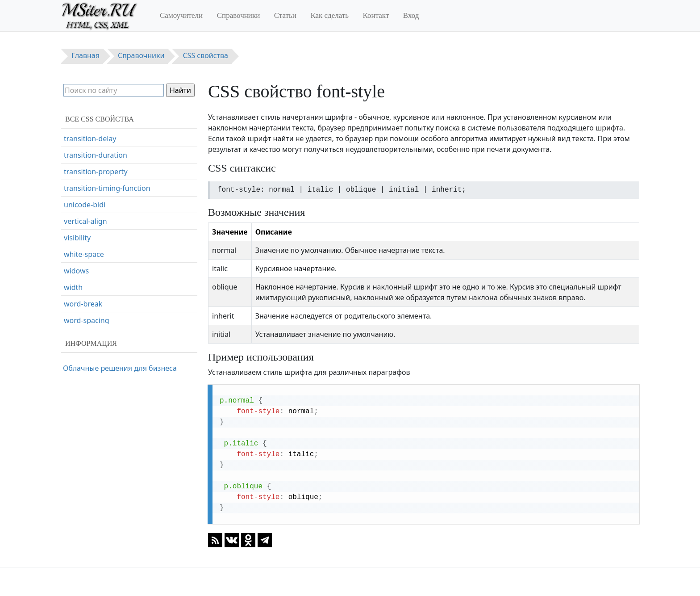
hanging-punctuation (99, 191)
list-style (78, 307)
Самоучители (181, 15)
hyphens (78, 224)
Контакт (376, 15)
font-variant (83, 158)
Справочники (239, 15)
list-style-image (89, 323)
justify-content (88, 241)
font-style (80, 142)
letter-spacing (87, 274)
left (69, 257)
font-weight (83, 175)
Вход (411, 15)
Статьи (285, 15)
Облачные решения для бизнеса (120, 368)
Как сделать (329, 15)
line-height (82, 290)
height (75, 208)
